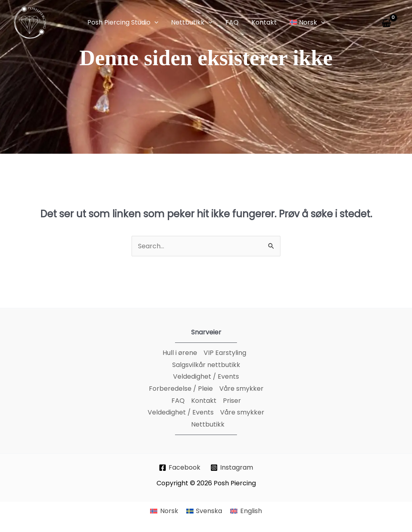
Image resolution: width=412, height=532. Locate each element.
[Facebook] (180, 468)
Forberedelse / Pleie (181, 389)
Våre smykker (241, 389)
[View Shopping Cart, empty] (388, 23)
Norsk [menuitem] (169, 511)
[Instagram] (232, 468)
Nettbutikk (208, 424)
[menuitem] (164, 511)
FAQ (178, 401)
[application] (154, 23)
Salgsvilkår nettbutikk (206, 365)
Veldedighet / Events (206, 376)
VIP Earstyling (225, 353)
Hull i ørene (180, 353)
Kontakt (204, 401)
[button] (123, 23)
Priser (232, 401)
